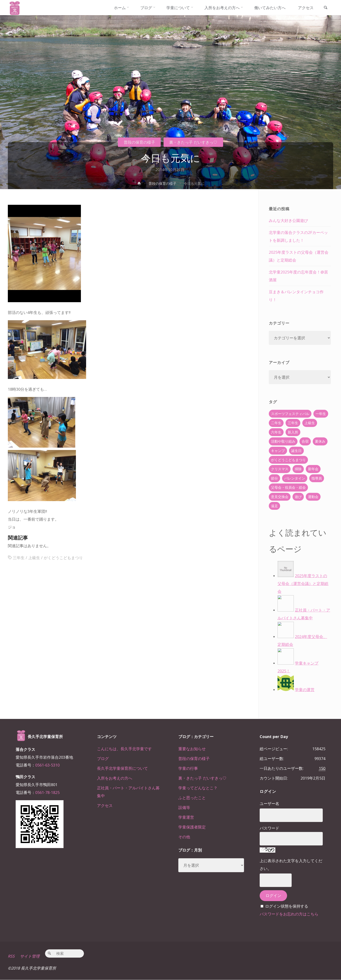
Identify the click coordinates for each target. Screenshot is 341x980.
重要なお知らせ (192, 749)
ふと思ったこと (192, 798)
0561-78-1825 (47, 792)
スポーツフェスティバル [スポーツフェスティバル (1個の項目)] (290, 414)
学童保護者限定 (192, 827)
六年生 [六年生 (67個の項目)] (276, 432)
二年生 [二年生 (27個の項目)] (276, 423)
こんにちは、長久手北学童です (124, 749)
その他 (184, 837)
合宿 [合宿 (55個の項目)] (305, 441)
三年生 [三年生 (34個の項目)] (293, 423)
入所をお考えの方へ (115, 778)
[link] (326, 8)
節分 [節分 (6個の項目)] (274, 478)
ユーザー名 (269, 803)
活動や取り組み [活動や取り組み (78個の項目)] (283, 441)
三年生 (19, 558)
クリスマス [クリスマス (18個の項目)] (280, 469)
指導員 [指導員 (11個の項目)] (317, 478)
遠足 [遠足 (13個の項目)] (274, 506)
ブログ (103, 758)
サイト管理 (30, 957)
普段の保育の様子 (139, 142)
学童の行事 (188, 768)
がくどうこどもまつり (63, 558)
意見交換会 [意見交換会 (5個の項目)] (280, 497)
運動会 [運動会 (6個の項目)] (313, 497)
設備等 (184, 807)
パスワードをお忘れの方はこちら (289, 914)
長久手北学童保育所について (122, 768)
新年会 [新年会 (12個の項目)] (313, 469)
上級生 (34, 558)
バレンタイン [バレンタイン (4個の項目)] (295, 478)
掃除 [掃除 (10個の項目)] (298, 469)
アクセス (105, 805)
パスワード (269, 828)
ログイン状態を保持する (287, 906)
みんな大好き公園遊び (288, 220)
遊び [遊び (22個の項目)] (298, 497)
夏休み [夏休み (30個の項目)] (320, 441)
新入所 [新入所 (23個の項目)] (293, 432)
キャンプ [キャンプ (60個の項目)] (278, 451)
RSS (11, 957)
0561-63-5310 (47, 765)
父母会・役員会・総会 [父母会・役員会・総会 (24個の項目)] (288, 487)
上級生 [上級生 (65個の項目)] (310, 423)
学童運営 (186, 817)
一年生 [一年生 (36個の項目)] (321, 414)
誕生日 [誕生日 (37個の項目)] (296, 451)
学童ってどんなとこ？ (198, 788)
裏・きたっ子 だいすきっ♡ (193, 142)
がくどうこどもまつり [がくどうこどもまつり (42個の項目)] (288, 460)
